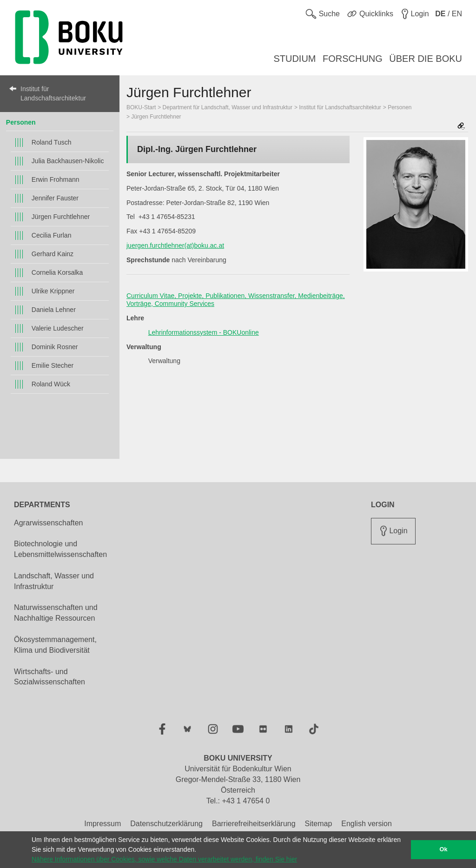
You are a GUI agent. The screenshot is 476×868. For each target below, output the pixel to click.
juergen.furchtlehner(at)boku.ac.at (175, 245)
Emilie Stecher (53, 365)
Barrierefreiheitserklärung (254, 824)
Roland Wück (51, 384)
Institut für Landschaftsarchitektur (53, 93)
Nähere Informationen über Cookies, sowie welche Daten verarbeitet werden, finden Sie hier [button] (164, 859)
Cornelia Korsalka (57, 272)
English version (367, 824)
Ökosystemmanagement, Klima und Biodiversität (55, 645)
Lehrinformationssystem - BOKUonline (204, 332)
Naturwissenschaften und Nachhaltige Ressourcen (56, 613)
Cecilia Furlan (52, 235)
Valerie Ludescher (58, 328)
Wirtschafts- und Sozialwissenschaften (50, 677)
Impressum (102, 824)
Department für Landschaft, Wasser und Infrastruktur (228, 107)
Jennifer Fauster (55, 198)
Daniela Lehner (54, 310)
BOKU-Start (141, 107)
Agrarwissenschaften (49, 523)
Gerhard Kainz (53, 254)
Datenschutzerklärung (166, 824)
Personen (21, 122)
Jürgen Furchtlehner (61, 217)
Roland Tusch (52, 142)
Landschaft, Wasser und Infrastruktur (54, 581)
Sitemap (319, 824)
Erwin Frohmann (56, 179)
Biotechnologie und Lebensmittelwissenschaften (60, 549)
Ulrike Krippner (53, 291)
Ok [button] (444, 849)
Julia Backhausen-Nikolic (68, 161)
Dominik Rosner (55, 347)
